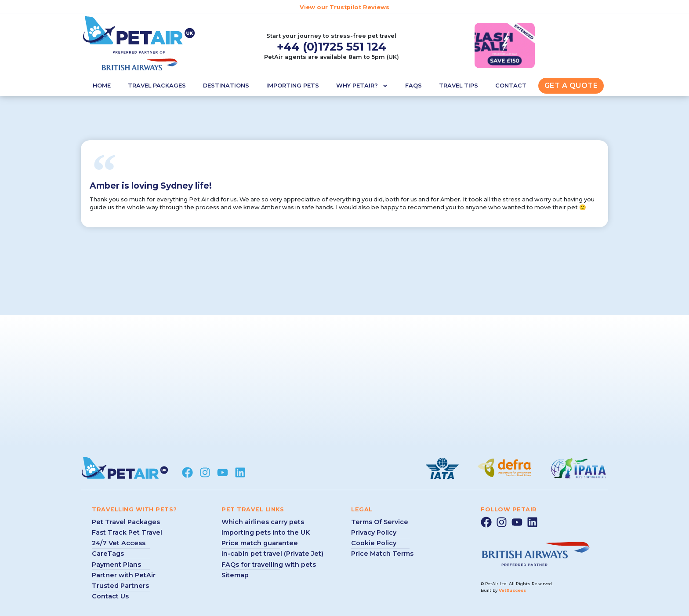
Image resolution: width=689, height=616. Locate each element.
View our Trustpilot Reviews (344, 7)
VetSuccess (512, 590)
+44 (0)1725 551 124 (332, 46)
